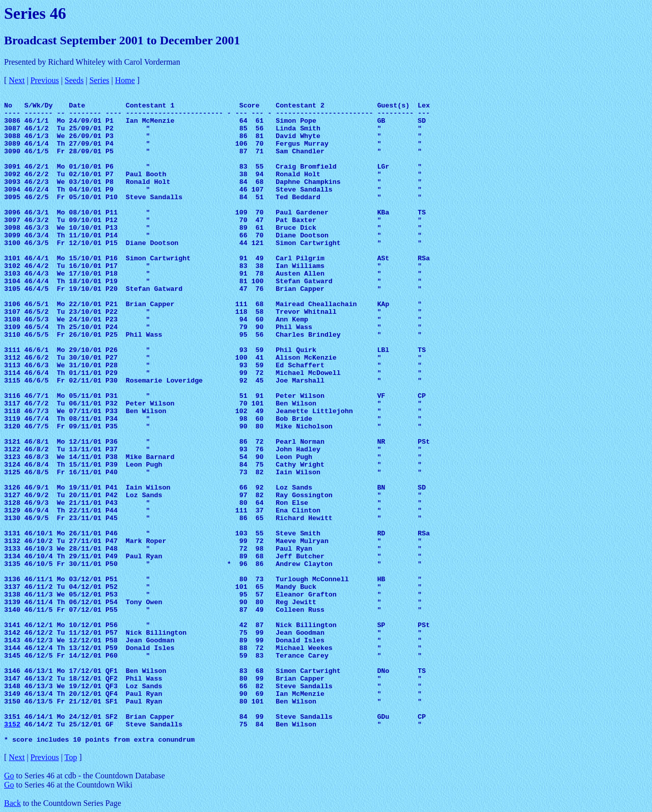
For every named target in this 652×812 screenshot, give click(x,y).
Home (125, 80)
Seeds (74, 80)
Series (99, 80)
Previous (45, 80)
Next (17, 80)
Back (12, 803)
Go (9, 776)
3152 (12, 725)
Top (71, 757)
